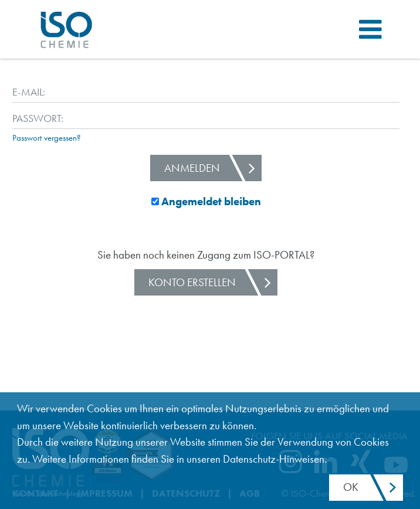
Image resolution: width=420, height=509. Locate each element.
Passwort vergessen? (47, 138)
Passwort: (32, 118)
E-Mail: (29, 92)
